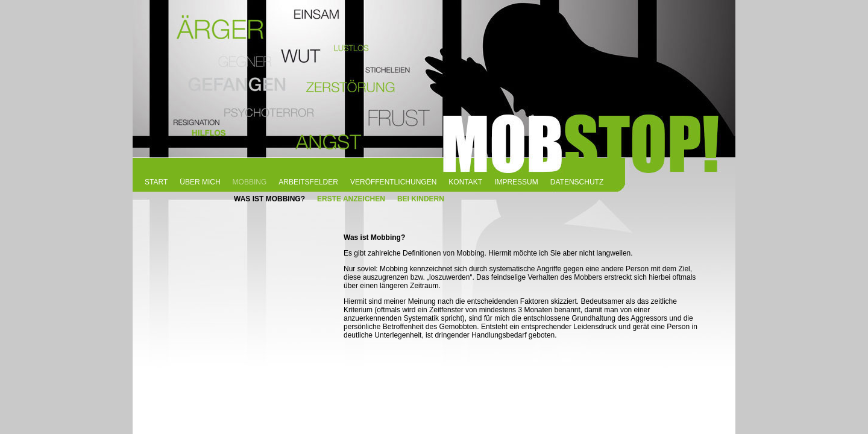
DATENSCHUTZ (577, 182)
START (156, 182)
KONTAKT (465, 182)
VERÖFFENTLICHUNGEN (393, 182)
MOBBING (250, 182)
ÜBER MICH (200, 182)
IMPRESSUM (516, 182)
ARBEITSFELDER (308, 182)
